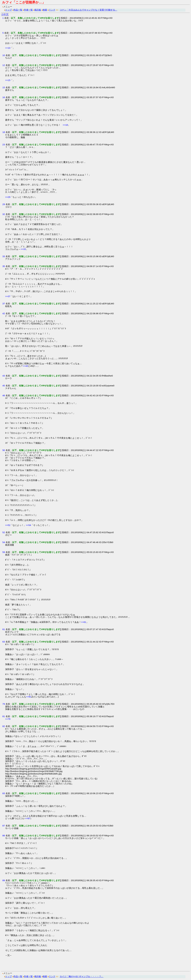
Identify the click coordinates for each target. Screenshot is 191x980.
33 (4, 256)
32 (4, 214)
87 (4, 826)
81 (4, 716)
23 (4, 144)
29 (4, 204)
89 (4, 880)
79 (4, 704)
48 (4, 395)
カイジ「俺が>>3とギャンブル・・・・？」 (82, 976)
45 (4, 386)
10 (4, 55)
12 (4, 65)
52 (4, 532)
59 (4, 552)
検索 (45, 10)
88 (4, 836)
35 (4, 266)
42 (4, 313)
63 (4, 642)
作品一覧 (18, 10)
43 (4, 376)
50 (4, 450)
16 (4, 97)
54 (4, 542)
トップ (8, 10)
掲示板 (38, 10)
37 (4, 304)
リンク (52, 10)
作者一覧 (28, 10)
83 (4, 793)
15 (4, 87)
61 (4, 629)
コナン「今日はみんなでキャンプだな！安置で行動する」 (88, 10)
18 (4, 132)
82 (4, 726)
